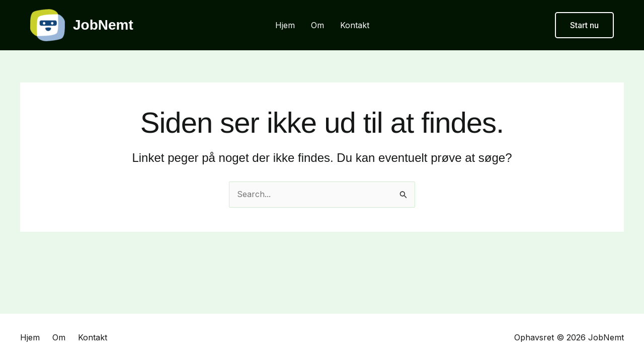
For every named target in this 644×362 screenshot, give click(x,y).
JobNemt (103, 25)
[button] (584, 25)
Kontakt (355, 25)
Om (317, 25)
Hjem (285, 25)
